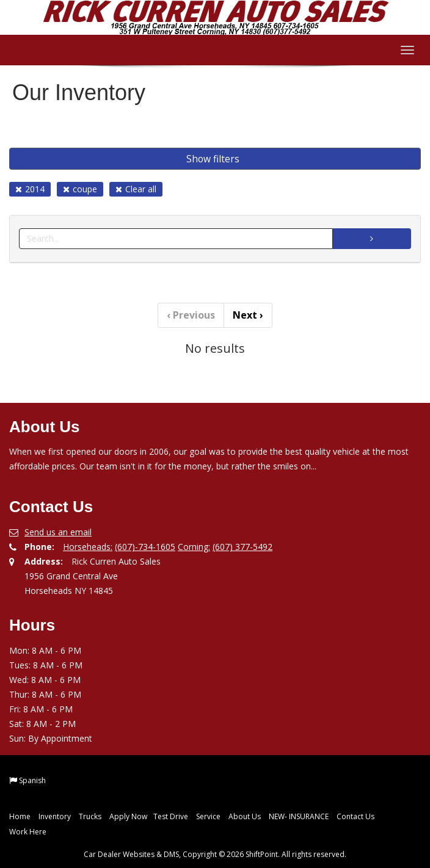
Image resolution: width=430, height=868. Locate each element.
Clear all (136, 189)
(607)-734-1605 (145, 547)
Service (208, 816)
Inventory (55, 816)
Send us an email (58, 532)
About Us (245, 816)
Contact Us (355, 816)
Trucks (90, 816)
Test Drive (171, 816)
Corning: (194, 547)
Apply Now (128, 816)
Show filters (213, 159)
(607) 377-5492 (242, 547)
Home (20, 816)
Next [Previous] (248, 315)
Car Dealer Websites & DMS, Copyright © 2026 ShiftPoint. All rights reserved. (215, 854)
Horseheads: (88, 547)
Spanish (32, 780)
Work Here (28, 832)
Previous (191, 315)
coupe (80, 189)
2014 (30, 189)
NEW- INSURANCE (299, 816)
